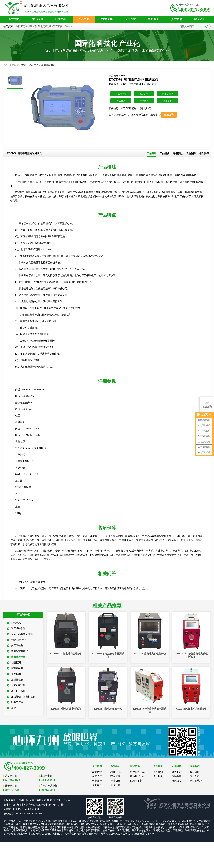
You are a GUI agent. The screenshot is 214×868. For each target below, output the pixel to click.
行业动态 (115, 781)
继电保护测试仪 (17, 651)
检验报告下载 (137, 772)
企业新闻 (115, 785)
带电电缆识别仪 (46, 26)
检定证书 (144, 94)
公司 (44, 800)
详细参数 (168, 101)
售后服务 (158, 776)
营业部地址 (196, 781)
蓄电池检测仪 (48, 65)
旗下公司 (195, 776)
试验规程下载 (137, 776)
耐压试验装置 (16, 628)
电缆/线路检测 (17, 640)
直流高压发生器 (64, 26)
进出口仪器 (15, 702)
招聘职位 (176, 781)
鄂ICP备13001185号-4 (58, 800)
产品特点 (144, 101)
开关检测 (14, 674)
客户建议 (158, 772)
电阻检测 (14, 663)
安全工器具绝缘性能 (20, 634)
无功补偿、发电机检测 (21, 697)
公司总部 (195, 772)
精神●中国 (116, 772)
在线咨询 (207, 404)
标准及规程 (168, 94)
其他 (11, 708)
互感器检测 (15, 680)
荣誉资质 (97, 776)
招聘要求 (176, 776)
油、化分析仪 (16, 691)
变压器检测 (15, 646)
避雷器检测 (15, 668)
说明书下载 (136, 781)
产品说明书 (121, 94)
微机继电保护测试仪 (26, 26)
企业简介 (97, 785)
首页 (24, 65)
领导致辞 (97, 781)
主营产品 (14, 623)
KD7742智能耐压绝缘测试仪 (136, 108)
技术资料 (115, 776)
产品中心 (34, 65)
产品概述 (121, 101)
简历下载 (176, 772)
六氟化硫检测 (16, 685)
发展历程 (97, 772)
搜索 (207, 27)
